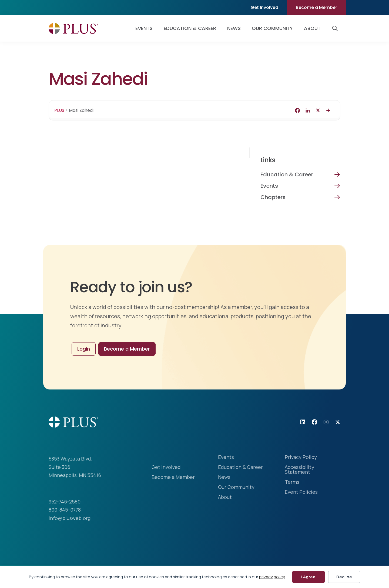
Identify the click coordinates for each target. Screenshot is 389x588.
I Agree (308, 577)
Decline (344, 577)
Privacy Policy (301, 457)
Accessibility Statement (299, 470)
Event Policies (301, 492)
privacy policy (272, 577)
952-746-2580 (65, 502)
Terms (292, 482)
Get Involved (264, 7)
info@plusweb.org (70, 518)
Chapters (273, 197)
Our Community (272, 28)
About (312, 28)
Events (144, 28)
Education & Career (190, 28)
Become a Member (316, 7)
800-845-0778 (65, 510)
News (234, 28)
